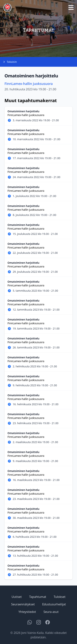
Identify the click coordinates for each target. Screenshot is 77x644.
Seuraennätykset (23, 604)
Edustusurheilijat (54, 604)
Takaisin (10, 62)
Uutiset (17, 597)
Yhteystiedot (27, 612)
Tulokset (59, 597)
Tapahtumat (38, 597)
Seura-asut (51, 612)
